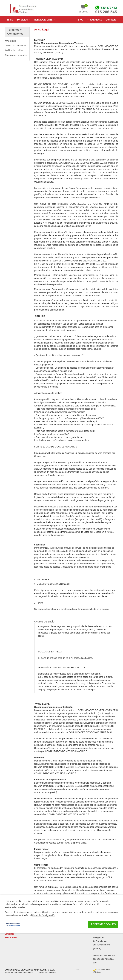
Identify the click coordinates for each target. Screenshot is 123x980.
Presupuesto (11, 937)
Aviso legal (11, 41)
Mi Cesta (83, 8)
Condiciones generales (16, 55)
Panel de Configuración (44, 915)
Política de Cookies (15, 908)
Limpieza (9, 934)
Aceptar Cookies (103, 924)
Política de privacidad (15, 46)
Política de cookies (14, 50)
